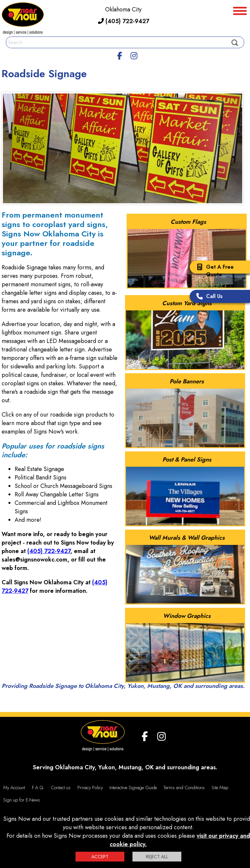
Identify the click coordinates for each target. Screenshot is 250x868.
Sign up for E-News (22, 800)
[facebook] (120, 55)
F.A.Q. (38, 788)
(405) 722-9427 (124, 21)
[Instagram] (134, 55)
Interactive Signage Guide (133, 788)
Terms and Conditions (184, 788)
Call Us (208, 297)
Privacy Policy (90, 788)
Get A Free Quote (213, 271)
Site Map (220, 788)
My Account (14, 788)
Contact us (61, 788)
